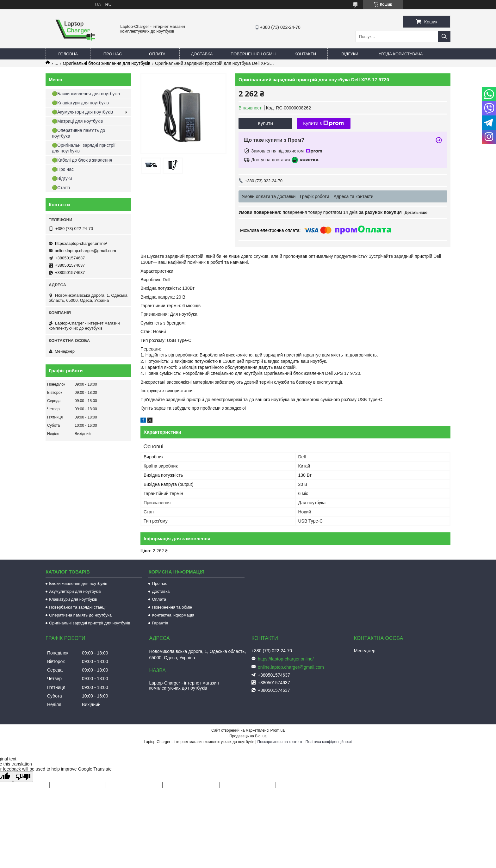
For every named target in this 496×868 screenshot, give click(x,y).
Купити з (323, 123)
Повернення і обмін (254, 54)
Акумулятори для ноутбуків (75, 591)
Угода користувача (401, 54)
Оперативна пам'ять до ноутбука (80, 615)
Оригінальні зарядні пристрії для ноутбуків (90, 623)
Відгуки (350, 54)
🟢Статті (61, 188)
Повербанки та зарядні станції (78, 607)
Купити (265, 123)
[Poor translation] (23, 777)
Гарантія (160, 623)
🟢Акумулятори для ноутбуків (82, 112)
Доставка (202, 54)
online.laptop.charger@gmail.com (85, 251)
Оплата (157, 54)
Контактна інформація (173, 615)
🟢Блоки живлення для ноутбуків (86, 94)
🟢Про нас (63, 169)
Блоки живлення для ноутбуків (78, 583)
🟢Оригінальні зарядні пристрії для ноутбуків (84, 148)
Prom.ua (278, 730)
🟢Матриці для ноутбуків (77, 121)
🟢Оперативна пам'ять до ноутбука (78, 133)
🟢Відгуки (62, 178)
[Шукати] (444, 37)
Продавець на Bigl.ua (248, 736)
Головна (68, 54)
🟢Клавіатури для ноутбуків (80, 103)
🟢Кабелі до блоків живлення (82, 160)
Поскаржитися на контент (280, 742)
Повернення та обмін (172, 607)
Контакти (305, 54)
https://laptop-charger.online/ (81, 243)
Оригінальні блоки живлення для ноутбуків (107, 63)
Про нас (113, 54)
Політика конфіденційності (329, 742)
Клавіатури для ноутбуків (73, 599)
